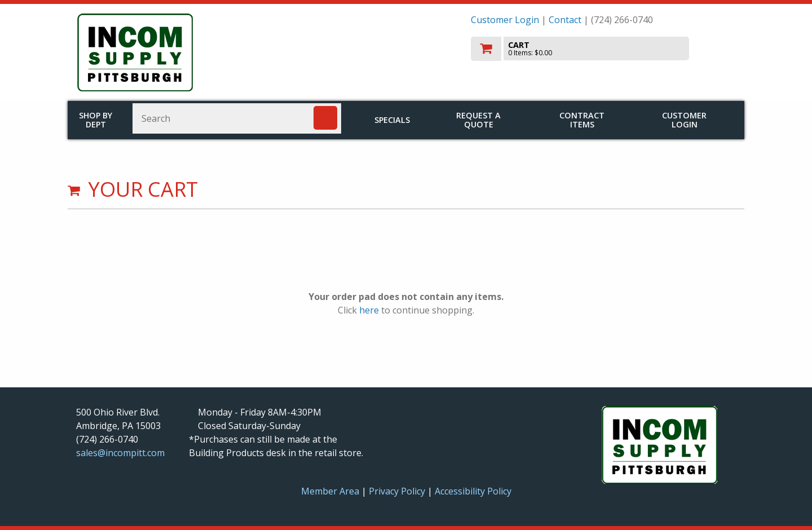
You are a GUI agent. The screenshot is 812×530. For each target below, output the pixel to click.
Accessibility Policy (473, 491)
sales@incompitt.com (120, 453)
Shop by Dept (96, 120)
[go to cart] (603, 49)
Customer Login (505, 20)
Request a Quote (478, 120)
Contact (565, 20)
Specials (392, 120)
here (369, 310)
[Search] (325, 118)
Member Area (330, 491)
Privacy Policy (398, 491)
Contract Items (582, 120)
